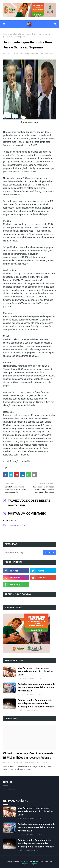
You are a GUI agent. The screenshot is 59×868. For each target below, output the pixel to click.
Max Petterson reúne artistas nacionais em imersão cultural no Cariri (35, 671)
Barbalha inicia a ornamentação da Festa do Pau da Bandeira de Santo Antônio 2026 (37, 687)
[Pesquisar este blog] (23, 553)
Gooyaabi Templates (30, 864)
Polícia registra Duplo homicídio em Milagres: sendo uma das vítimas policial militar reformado (36, 703)
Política (20, 34)
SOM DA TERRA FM (14, 53)
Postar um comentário (14, 525)
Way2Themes (32, 861)
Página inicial (9, 34)
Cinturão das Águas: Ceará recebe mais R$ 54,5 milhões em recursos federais (28, 755)
